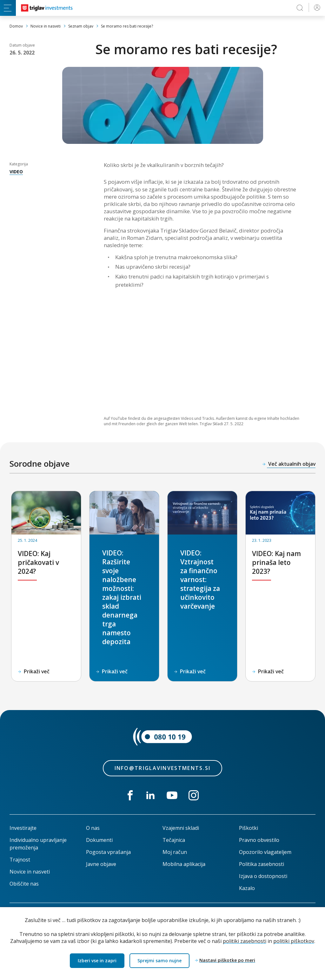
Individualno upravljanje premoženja (38, 844)
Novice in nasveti (30, 872)
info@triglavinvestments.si (163, 768)
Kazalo (247, 888)
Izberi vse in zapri (97, 961)
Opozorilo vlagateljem (265, 852)
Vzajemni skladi (181, 828)
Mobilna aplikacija (184, 864)
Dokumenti (99, 840)
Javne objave (101, 864)
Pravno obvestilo (259, 840)
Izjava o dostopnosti (263, 876)
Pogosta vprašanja (108, 852)
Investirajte (23, 828)
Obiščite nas (24, 884)
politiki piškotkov (294, 941)
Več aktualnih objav (291, 464)
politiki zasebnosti (245, 941)
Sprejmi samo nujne (159, 961)
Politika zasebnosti (262, 864)
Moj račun (175, 852)
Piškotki (249, 828)
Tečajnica (174, 840)
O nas (93, 828)
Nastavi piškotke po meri (227, 961)
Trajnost (20, 860)
